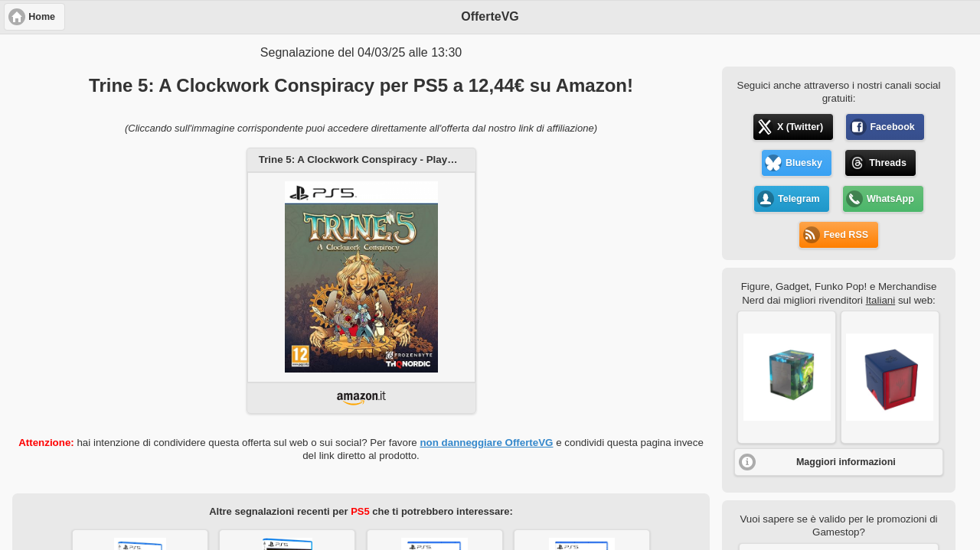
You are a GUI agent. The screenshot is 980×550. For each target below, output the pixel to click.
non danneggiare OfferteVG (486, 443)
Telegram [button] (799, 199)
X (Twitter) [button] (800, 127)
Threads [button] (888, 163)
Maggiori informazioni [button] (846, 462)
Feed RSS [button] (846, 235)
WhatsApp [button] (890, 199)
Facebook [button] (892, 127)
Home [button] (42, 17)
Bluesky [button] (804, 163)
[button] (787, 377)
